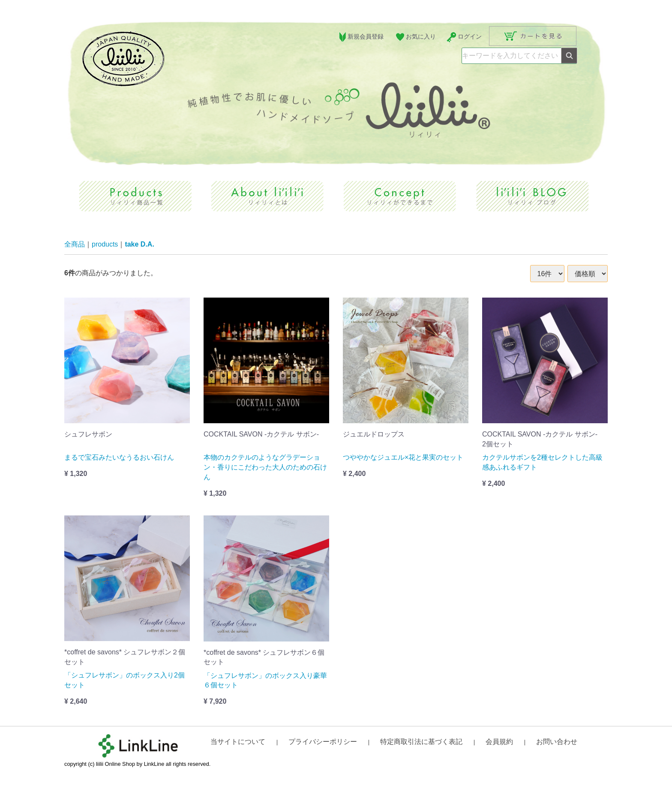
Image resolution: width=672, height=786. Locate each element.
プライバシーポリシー (323, 742)
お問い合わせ (557, 742)
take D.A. (139, 245)
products (105, 245)
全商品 (75, 245)
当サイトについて (238, 742)
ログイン (464, 37)
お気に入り (415, 37)
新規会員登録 (360, 37)
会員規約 (499, 742)
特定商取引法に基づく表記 (421, 742)
